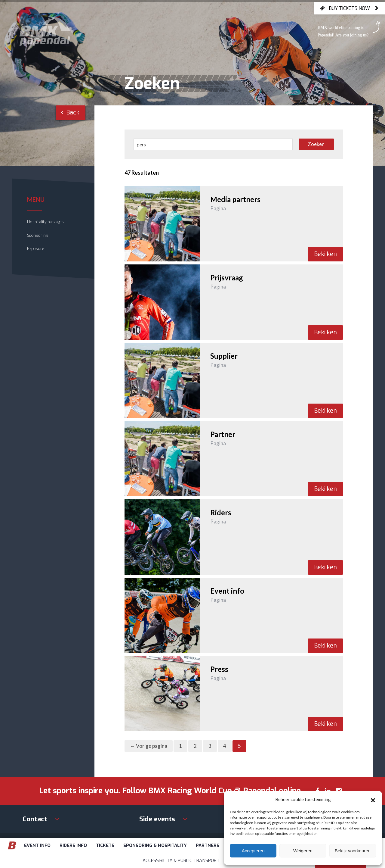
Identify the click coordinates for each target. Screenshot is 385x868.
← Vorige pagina (149, 746)
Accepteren (253, 851)
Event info (37, 845)
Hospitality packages (45, 222)
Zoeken (316, 144)
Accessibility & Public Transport (181, 860)
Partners (208, 845)
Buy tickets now (350, 8)
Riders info (73, 845)
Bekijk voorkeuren (353, 851)
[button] (373, 799)
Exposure (36, 248)
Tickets (105, 845)
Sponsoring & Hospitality (155, 845)
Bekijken (325, 254)
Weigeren (303, 851)
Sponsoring (37, 235)
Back (70, 112)
